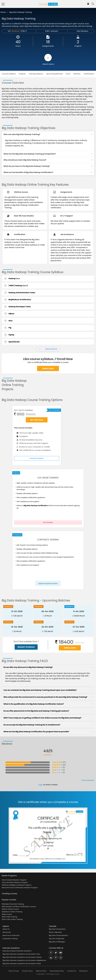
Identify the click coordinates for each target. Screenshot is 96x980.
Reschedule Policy (57, 971)
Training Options (36, 74)
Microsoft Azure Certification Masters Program (20, 888)
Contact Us (72, 971)
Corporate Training (10, 939)
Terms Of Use (14, 971)
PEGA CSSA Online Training (12, 919)
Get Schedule (48, 522)
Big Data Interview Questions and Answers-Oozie (22, 964)
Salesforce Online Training (12, 912)
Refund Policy (41, 971)
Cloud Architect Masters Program (15, 882)
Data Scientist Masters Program (14, 880)
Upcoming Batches (55, 74)
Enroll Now (48, 368)
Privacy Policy (27, 971)
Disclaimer (83, 971)
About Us (6, 929)
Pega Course (7, 914)
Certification (89, 74)
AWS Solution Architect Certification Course (19, 907)
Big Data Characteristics (58, 935)
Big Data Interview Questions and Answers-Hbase (22, 957)
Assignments (48, 46)
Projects (78, 46)
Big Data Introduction (57, 929)
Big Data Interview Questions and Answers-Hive (21, 954)
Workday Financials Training (13, 904)
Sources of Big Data (57, 939)
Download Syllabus (37, 458)
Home (3, 12)
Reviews (77, 74)
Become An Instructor (11, 935)
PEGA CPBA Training (9, 917)
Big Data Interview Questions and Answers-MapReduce (24, 960)
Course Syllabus (9, 74)
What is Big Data (55, 932)
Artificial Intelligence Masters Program (17, 885)
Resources (7, 932)
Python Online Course (10, 909)
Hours (18, 46)
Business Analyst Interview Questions (17, 951)
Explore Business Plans (48, 583)
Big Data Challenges (57, 942)
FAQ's (68, 74)
